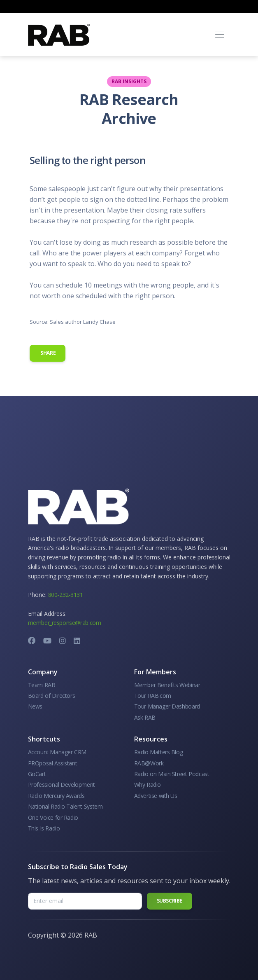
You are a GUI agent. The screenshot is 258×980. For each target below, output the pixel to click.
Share (48, 353)
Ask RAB (145, 717)
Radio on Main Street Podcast (172, 774)
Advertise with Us (156, 796)
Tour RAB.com (153, 696)
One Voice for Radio (53, 817)
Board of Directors (52, 696)
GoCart (37, 774)
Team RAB (42, 685)
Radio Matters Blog (159, 752)
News (35, 706)
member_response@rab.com (65, 623)
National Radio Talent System (65, 806)
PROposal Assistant (53, 763)
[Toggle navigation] (220, 35)
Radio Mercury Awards (56, 796)
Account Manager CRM (57, 752)
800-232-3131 (66, 595)
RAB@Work (149, 763)
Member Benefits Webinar (167, 685)
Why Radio (148, 785)
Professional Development (62, 785)
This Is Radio (44, 828)
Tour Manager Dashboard (167, 706)
